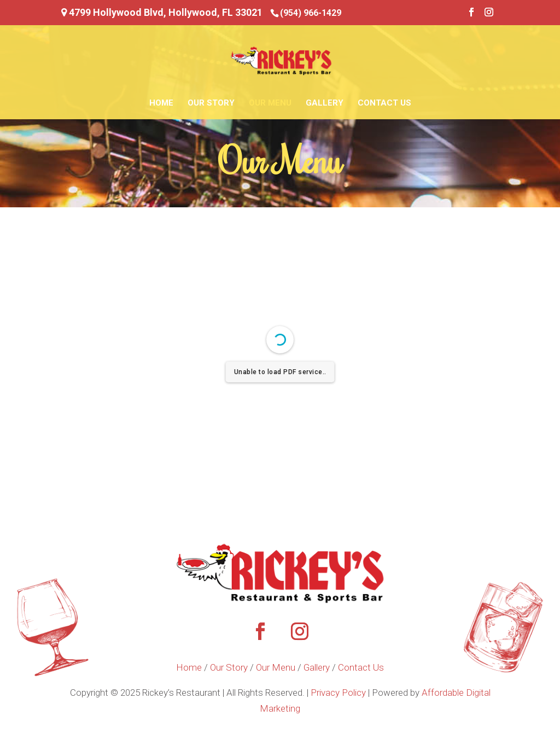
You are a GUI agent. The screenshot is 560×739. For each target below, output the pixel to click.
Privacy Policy (338, 693)
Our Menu (270, 103)
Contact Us (384, 103)
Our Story (211, 103)
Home (161, 103)
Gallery (325, 103)
